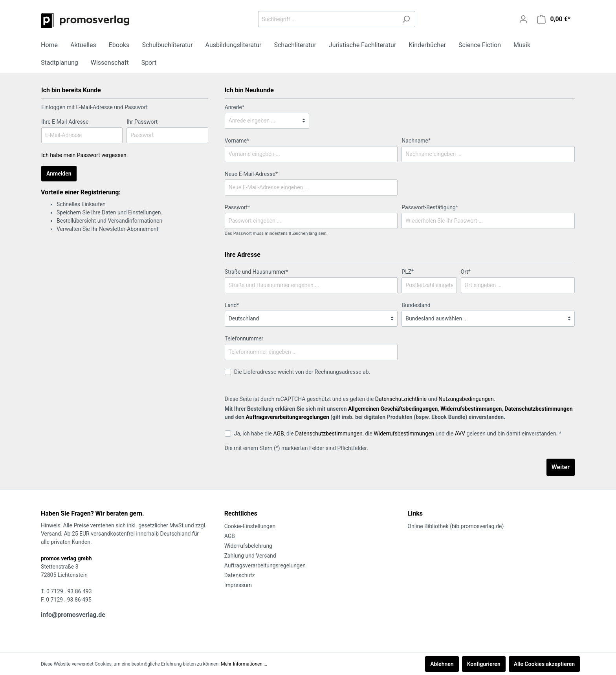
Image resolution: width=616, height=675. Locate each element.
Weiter (561, 467)
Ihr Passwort (142, 122)
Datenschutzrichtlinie (401, 399)
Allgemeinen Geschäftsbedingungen (393, 409)
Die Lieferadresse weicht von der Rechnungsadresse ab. (302, 372)
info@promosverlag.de (73, 615)
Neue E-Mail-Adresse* (251, 174)
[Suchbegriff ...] (328, 19)
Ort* (466, 272)
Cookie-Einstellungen (250, 526)
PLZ (408, 272)
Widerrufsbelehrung (248, 546)
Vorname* (237, 141)
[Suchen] (406, 19)
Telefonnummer (244, 338)
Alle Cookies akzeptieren (544, 664)
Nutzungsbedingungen (466, 399)
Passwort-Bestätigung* (430, 207)
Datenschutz (240, 575)
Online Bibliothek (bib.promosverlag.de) (456, 526)
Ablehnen (442, 664)
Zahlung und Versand (250, 556)
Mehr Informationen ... (244, 664)
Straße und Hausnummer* (257, 272)
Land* (232, 305)
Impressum (238, 585)
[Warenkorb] (554, 19)
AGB (278, 434)
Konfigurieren (484, 664)
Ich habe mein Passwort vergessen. (85, 155)
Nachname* (416, 141)
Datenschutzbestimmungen (538, 409)
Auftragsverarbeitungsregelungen (287, 417)
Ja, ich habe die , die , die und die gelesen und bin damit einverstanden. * (398, 434)
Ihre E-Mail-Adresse (65, 122)
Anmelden (59, 174)
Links (415, 513)
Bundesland (416, 305)
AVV (460, 434)
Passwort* (237, 207)
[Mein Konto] (523, 19)
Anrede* (235, 107)
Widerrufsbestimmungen (471, 409)
